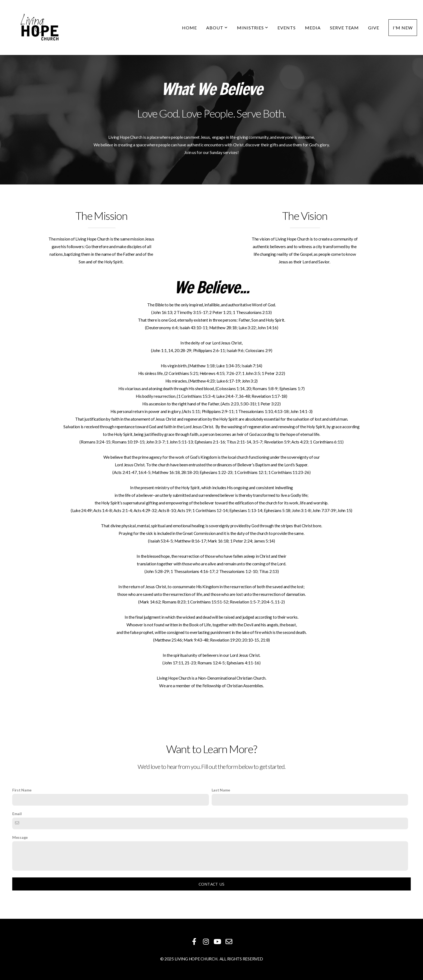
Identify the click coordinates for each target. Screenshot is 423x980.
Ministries (253, 28)
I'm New (403, 28)
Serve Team (345, 28)
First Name (22, 790)
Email (17, 814)
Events (287, 28)
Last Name (221, 790)
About (217, 28)
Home (189, 28)
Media (313, 28)
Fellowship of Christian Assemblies (233, 686)
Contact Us (212, 884)
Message (20, 837)
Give (374, 28)
